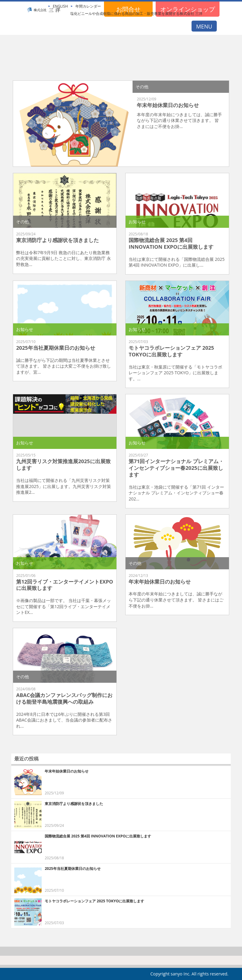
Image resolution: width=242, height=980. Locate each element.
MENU (204, 26)
